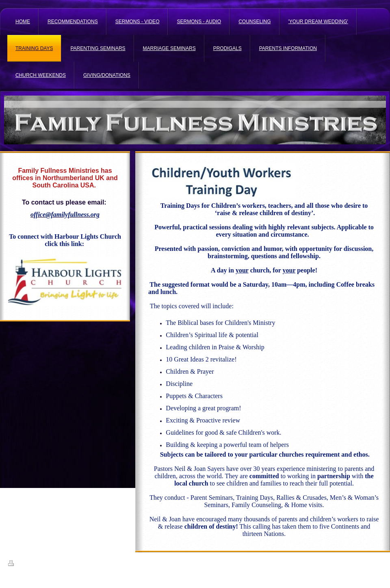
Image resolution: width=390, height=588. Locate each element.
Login (376, 563)
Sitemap (38, 564)
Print (18, 564)
